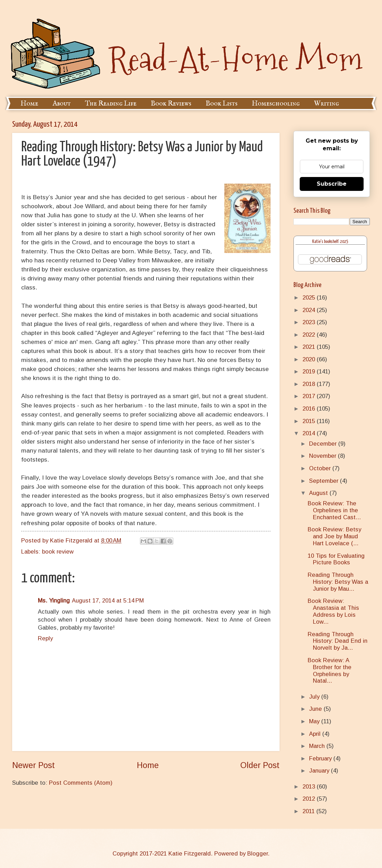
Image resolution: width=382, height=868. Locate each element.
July (315, 697)
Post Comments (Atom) (81, 783)
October (321, 468)
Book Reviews (171, 104)
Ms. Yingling (54, 601)
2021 (310, 347)
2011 (309, 811)
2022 (310, 335)
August (319, 493)
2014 (310, 433)
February (321, 759)
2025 (310, 298)
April (316, 734)
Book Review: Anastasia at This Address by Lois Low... (333, 611)
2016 (310, 409)
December (324, 444)
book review (58, 552)
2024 (310, 310)
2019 (310, 372)
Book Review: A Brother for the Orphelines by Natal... (330, 671)
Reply (45, 638)
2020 (310, 359)
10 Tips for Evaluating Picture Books (336, 559)
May (315, 721)
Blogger (258, 854)
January (320, 771)
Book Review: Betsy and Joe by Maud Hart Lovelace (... (334, 536)
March (318, 746)
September (325, 481)
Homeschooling (276, 104)
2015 (310, 421)
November (323, 456)
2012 (310, 799)
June (316, 709)
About (62, 104)
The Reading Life (111, 104)
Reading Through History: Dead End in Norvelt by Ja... (338, 641)
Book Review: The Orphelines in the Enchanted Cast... (334, 510)
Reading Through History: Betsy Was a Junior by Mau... (338, 582)
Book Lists (222, 104)
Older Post (260, 765)
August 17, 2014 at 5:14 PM (108, 601)
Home (29, 104)
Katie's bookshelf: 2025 (330, 242)
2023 (310, 322)
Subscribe (332, 184)
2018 (310, 384)
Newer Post (34, 765)
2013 (310, 787)
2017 (310, 396)
